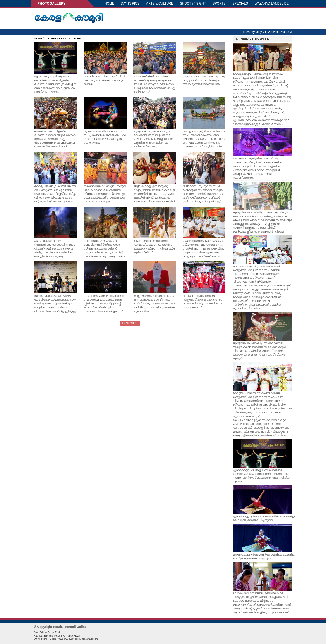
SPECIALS (240, 3)
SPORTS (219, 3)
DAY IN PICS (130, 3)
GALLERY (50, 38)
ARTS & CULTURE (160, 3)
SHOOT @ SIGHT (193, 3)
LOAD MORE (130, 323)
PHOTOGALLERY (49, 3)
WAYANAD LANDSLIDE (272, 3)
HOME (109, 3)
